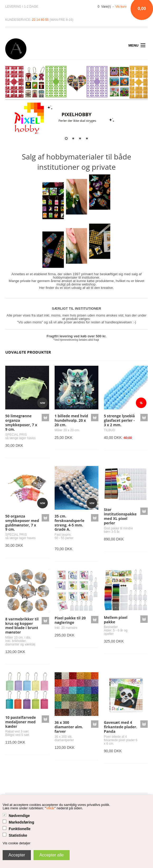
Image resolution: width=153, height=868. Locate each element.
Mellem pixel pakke (116, 620)
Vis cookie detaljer (16, 843)
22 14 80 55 (40, 20)
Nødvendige (19, 816)
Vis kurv (121, 7)
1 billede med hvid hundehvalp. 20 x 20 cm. (71, 420)
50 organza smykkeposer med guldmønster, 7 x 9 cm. (22, 523)
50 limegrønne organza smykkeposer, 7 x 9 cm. (21, 422)
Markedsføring (21, 822)
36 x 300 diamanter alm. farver (69, 727)
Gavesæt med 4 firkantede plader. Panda (121, 727)
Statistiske (18, 835)
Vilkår (50, 808)
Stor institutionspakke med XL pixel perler (120, 516)
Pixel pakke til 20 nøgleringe (70, 620)
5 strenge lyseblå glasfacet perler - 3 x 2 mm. (119, 420)
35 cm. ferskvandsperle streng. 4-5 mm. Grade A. (70, 523)
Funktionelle (20, 829)
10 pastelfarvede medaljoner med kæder (21, 722)
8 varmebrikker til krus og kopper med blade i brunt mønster (22, 626)
